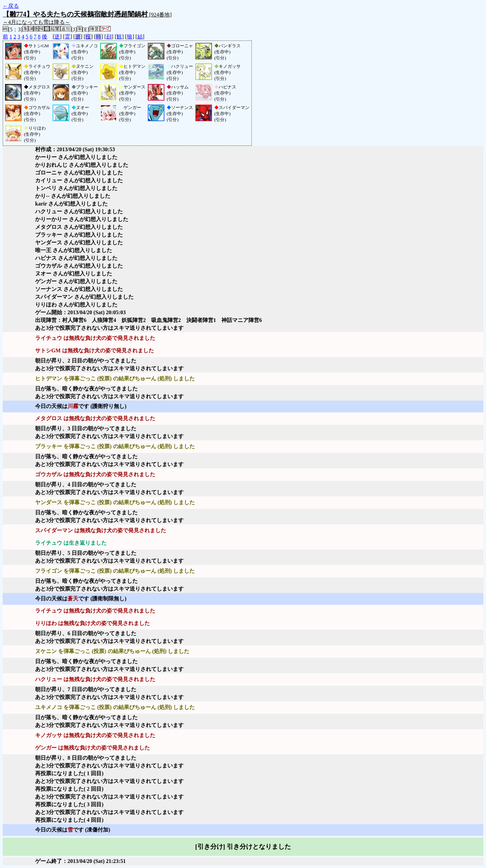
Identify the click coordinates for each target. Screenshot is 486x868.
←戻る (11, 6)
